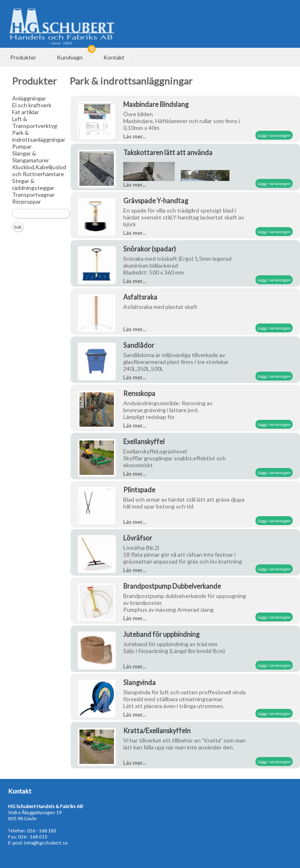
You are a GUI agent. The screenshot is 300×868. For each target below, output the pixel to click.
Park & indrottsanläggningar (39, 136)
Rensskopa (139, 393)
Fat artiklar (26, 112)
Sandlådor (139, 345)
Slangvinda (139, 682)
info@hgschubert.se (46, 843)
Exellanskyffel (144, 441)
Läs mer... (135, 136)
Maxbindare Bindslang (156, 104)
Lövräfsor (138, 538)
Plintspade (139, 490)
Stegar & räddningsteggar (33, 184)
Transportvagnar (33, 195)
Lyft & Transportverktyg (35, 122)
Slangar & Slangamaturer (31, 157)
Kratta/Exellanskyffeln (157, 731)
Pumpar (22, 146)
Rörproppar (27, 201)
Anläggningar (29, 98)
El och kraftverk (32, 105)
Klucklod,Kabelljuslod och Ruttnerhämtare (39, 170)
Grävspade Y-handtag (156, 201)
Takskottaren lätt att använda (168, 152)
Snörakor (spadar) (150, 249)
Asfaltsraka (140, 297)
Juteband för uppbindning (161, 634)
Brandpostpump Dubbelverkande (172, 586)
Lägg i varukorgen (274, 135)
